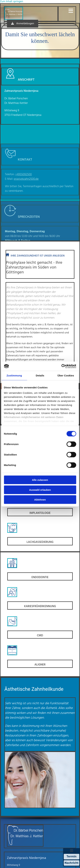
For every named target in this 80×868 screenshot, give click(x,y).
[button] (67, 11)
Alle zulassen (40, 480)
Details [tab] (40, 375)
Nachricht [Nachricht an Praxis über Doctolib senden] (72, 863)
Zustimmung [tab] (14, 375)
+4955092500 (23, 204)
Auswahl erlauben (40, 490)
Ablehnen (40, 500)
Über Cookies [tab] (66, 375)
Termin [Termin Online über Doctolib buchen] (72, 856)
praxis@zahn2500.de (26, 209)
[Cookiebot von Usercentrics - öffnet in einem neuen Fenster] (61, 366)
